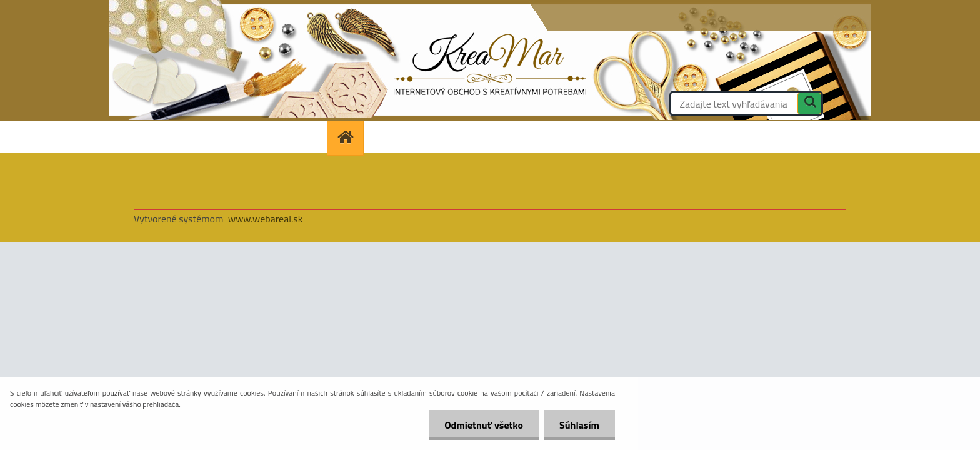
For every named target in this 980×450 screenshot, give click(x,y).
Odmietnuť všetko (484, 425)
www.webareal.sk (266, 219)
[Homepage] (349, 137)
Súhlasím (579, 425)
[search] (809, 105)
